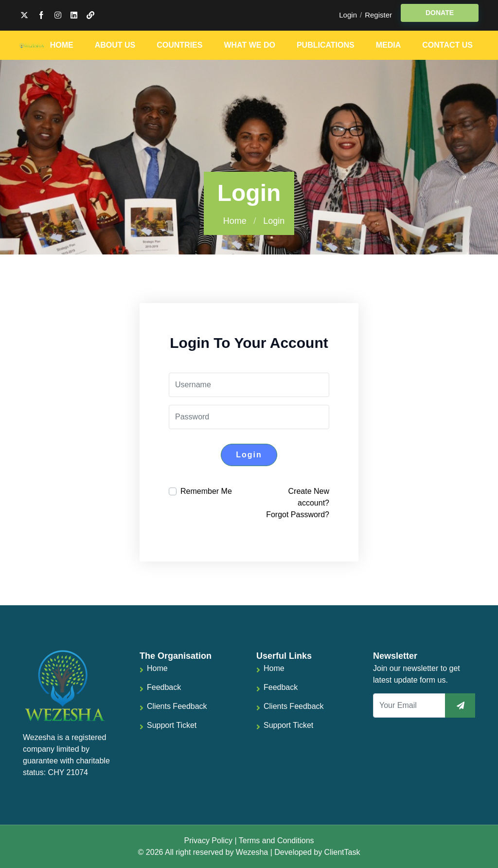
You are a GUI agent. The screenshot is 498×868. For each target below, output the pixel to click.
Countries (179, 45)
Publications (326, 45)
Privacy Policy (208, 841)
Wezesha (252, 852)
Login (348, 15)
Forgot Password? (298, 515)
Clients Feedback (177, 706)
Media (389, 45)
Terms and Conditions (276, 841)
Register (378, 15)
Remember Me (206, 491)
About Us (115, 45)
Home (62, 45)
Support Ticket (172, 725)
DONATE (440, 13)
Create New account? (309, 497)
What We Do (249, 45)
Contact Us (447, 45)
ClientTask (342, 852)
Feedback (164, 687)
